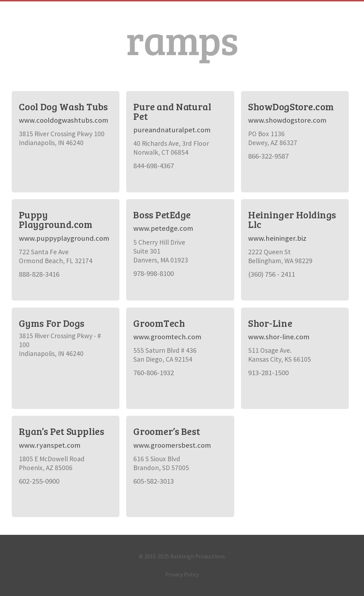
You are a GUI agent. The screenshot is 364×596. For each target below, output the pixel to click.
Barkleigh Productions (198, 556)
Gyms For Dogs (52, 323)
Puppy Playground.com (56, 219)
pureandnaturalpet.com (172, 130)
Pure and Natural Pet (172, 111)
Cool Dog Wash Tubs (63, 107)
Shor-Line (270, 323)
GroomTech (159, 323)
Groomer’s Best (167, 431)
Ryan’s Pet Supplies (61, 431)
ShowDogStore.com (291, 107)
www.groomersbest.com (172, 445)
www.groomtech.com (167, 337)
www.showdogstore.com (287, 120)
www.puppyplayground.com (64, 238)
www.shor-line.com (279, 337)
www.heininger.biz (277, 238)
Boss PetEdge (162, 215)
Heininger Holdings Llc (292, 219)
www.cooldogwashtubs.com (63, 120)
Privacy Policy (182, 574)
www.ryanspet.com (50, 445)
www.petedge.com (163, 228)
